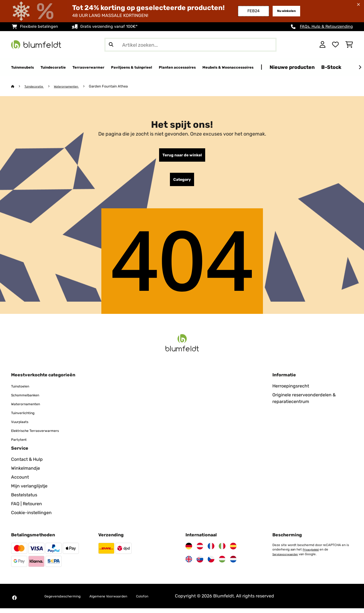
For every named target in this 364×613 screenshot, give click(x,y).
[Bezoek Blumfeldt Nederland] (233, 564)
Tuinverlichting (27, 417)
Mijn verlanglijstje (29, 491)
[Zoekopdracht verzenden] (111, 45)
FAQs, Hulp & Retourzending (326, 27)
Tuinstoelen (23, 391)
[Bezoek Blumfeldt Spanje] (233, 551)
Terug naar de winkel (182, 156)
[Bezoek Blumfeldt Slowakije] (200, 564)
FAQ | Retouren (27, 508)
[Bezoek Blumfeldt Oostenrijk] (200, 551)
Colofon (168, 601)
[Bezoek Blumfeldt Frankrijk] (211, 551)
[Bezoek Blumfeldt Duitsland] (189, 551)
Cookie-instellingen (31, 517)
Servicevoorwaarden (288, 559)
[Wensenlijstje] (335, 45)
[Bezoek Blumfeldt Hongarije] (222, 564)
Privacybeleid (313, 554)
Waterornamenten (74, 87)
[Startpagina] (18, 87)
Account (20, 482)
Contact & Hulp (27, 464)
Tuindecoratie (37, 87)
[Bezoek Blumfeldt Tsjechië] (211, 564)
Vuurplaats (22, 426)
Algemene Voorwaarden (126, 601)
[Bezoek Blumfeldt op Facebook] (14, 602)
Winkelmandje (26, 473)
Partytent (21, 444)
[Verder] (360, 67)
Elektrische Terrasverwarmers (42, 435)
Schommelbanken (30, 400)
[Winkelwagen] (349, 45)
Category (182, 183)
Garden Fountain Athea (119, 87)
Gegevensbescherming (69, 601)
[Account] (322, 45)
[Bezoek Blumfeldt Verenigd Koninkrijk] (189, 564)
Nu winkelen (284, 11)
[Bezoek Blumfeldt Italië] (222, 551)
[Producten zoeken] (190, 45)
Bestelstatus (24, 500)
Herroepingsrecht (291, 391)
